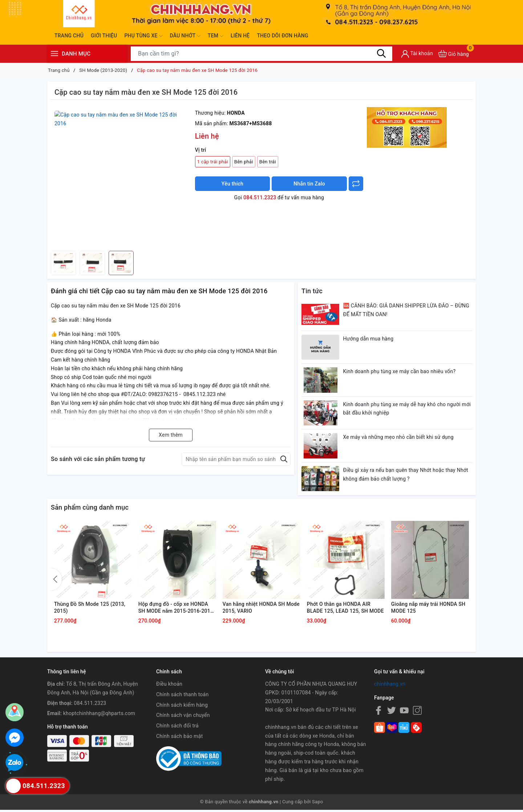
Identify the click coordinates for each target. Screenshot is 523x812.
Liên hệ (240, 36)
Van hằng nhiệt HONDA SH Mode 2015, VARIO (254, 609)
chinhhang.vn (390, 686)
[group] (121, 177)
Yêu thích (232, 184)
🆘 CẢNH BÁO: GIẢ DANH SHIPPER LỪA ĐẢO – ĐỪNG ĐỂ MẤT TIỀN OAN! (406, 310)
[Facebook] (378, 713)
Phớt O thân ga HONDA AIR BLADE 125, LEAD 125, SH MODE (339, 610)
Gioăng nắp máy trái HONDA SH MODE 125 (429, 609)
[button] (56, 581)
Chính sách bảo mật (179, 739)
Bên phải (244, 162)
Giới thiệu (104, 36)
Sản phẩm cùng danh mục (90, 508)
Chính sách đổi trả (177, 728)
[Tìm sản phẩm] (261, 54)
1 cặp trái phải (213, 162)
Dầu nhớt (185, 36)
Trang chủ (69, 36)
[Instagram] (417, 713)
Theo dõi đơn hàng (282, 36)
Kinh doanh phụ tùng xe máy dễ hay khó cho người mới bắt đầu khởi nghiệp (407, 409)
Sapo (318, 804)
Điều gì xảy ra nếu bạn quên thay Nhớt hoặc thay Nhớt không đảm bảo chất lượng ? (406, 475)
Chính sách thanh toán (182, 697)
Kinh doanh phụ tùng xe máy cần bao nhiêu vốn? (400, 372)
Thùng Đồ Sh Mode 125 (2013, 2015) (90, 609)
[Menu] (54, 54)
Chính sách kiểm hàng (182, 707)
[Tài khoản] (417, 54)
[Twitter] (392, 713)
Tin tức (312, 291)
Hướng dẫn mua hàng (368, 339)
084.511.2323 (260, 197)
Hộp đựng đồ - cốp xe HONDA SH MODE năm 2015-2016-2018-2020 (177, 610)
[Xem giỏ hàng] (454, 54)
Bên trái (268, 162)
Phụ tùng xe (143, 36)
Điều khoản (169, 686)
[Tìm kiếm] (381, 53)
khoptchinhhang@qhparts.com (99, 716)
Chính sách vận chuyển (183, 718)
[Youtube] (404, 713)
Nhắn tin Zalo (309, 184)
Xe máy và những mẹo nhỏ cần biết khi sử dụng (399, 438)
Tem (216, 36)
